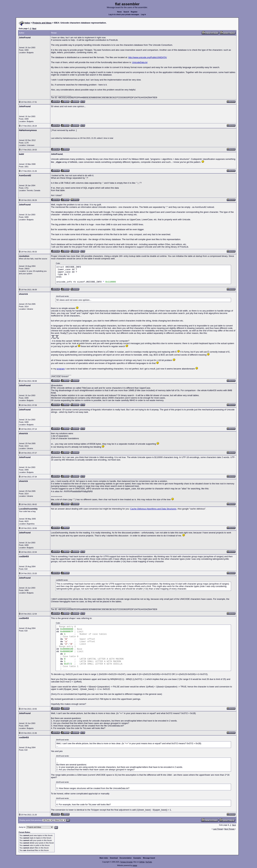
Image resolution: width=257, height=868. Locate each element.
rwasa (135, 865)
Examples (137, 858)
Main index (104, 858)
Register (134, 12)
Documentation (126, 858)
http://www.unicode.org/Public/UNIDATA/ (148, 57)
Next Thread (229, 829)
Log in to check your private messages (124, 14)
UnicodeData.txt (140, 62)
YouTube (149, 862)
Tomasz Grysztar (126, 862)
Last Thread (218, 829)
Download (114, 858)
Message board (149, 858)
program (61, 369)
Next (34, 28)
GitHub (142, 862)
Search (126, 12)
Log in (143, 14)
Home (119, 12)
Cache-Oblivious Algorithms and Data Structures (153, 509)
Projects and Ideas (42, 23)
